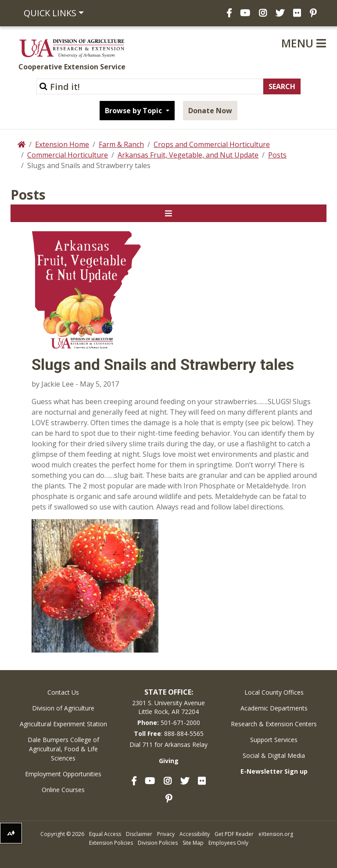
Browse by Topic (134, 111)
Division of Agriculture (63, 708)
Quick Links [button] (50, 13)
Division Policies (158, 843)
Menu (304, 43)
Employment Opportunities (63, 774)
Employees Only (228, 843)
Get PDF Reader (234, 834)
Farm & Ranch (121, 144)
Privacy (166, 834)
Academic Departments (274, 708)
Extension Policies (111, 843)
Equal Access (105, 834)
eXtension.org (276, 834)
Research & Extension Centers (274, 724)
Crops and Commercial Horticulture (212, 144)
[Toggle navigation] (168, 213)
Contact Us (63, 692)
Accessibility (195, 834)
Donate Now (210, 111)
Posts (277, 155)
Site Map (193, 843)
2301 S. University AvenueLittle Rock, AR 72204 (168, 707)
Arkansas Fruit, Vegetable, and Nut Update (188, 155)
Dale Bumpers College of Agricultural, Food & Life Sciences (63, 749)
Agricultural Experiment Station (63, 724)
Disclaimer (139, 834)
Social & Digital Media (274, 755)
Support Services (274, 740)
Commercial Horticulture (68, 155)
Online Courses (63, 790)
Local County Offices (274, 692)
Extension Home (62, 144)
